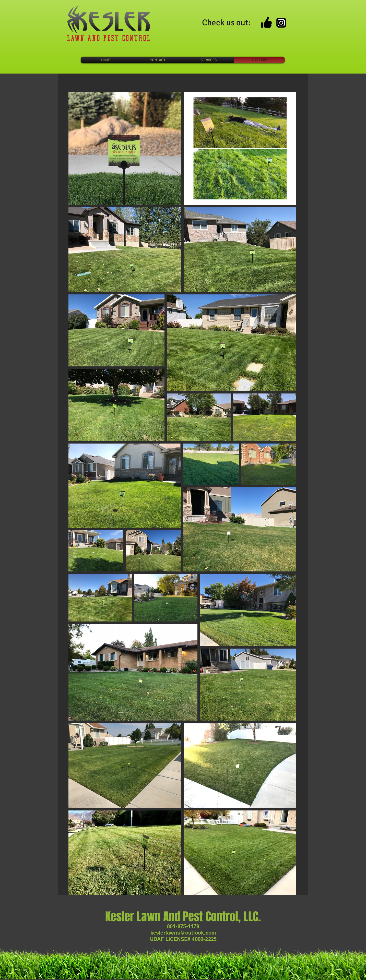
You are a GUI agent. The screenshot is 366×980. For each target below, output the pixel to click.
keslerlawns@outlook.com (183, 933)
